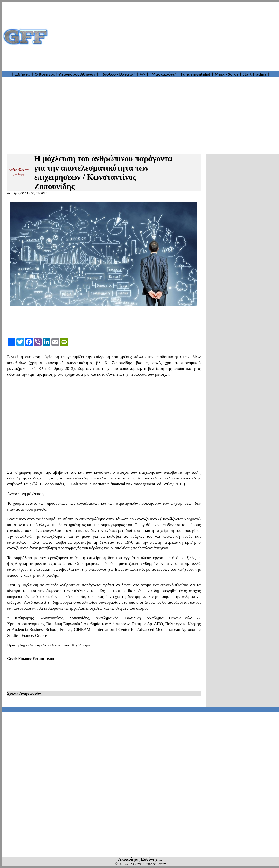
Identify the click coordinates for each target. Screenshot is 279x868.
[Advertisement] (164, 37)
